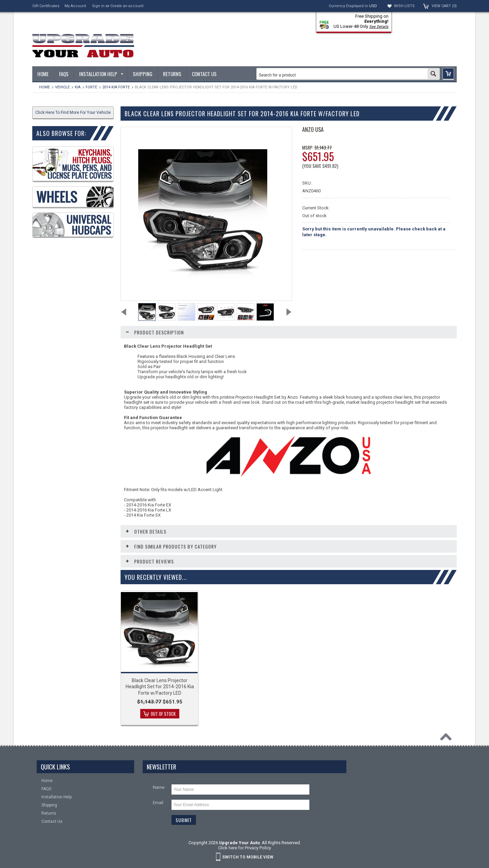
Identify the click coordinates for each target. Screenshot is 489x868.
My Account (75, 6)
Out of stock (163, 714)
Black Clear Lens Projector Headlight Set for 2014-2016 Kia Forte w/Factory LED (160, 687)
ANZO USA (313, 129)
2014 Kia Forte (116, 87)
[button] (448, 74)
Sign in (98, 6)
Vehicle (62, 87)
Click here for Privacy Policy (244, 848)
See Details (379, 27)
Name (159, 787)
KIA (78, 87)
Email (158, 803)
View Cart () (444, 6)
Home (44, 87)
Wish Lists (404, 6)
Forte (91, 87)
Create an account (127, 6)
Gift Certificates (46, 6)
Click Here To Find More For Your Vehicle (73, 112)
